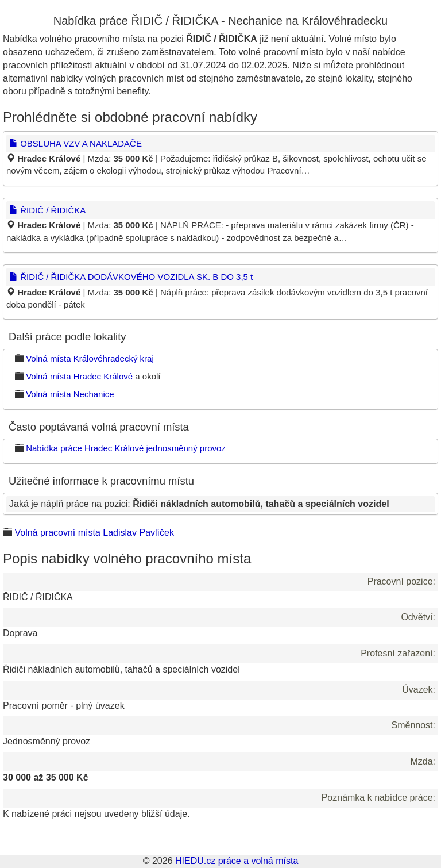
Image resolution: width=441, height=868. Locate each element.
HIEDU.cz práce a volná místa (237, 861)
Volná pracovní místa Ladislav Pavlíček (94, 533)
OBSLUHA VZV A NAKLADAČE (76, 143)
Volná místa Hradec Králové (79, 376)
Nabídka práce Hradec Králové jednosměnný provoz (126, 448)
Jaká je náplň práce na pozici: (199, 504)
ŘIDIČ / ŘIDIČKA (47, 210)
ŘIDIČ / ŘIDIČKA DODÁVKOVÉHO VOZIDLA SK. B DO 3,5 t (131, 277)
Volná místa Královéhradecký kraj (90, 358)
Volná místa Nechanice (70, 394)
